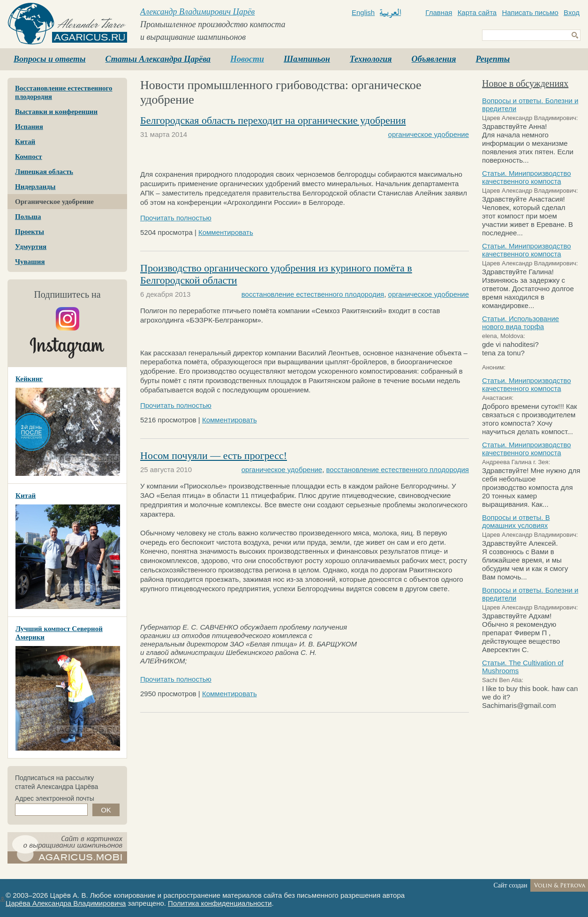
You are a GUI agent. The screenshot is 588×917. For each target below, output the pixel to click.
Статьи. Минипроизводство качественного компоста (527, 177)
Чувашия (30, 262)
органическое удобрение (429, 134)
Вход (572, 12)
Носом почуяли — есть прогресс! (214, 455)
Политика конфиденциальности (220, 903)
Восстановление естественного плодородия (64, 92)
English (363, 12)
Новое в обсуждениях (525, 83)
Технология (371, 59)
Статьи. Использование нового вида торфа (520, 323)
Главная (439, 12)
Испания (29, 127)
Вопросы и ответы (50, 59)
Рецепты (493, 59)
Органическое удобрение (54, 202)
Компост (29, 157)
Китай (25, 142)
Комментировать (226, 232)
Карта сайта (477, 12)
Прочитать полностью (176, 218)
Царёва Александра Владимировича (66, 903)
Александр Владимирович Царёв (197, 12)
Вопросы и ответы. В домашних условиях (516, 521)
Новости (247, 59)
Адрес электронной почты (55, 798)
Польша (28, 217)
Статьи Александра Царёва (158, 59)
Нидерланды (35, 187)
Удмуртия (31, 247)
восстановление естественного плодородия (313, 294)
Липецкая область (44, 172)
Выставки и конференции (56, 112)
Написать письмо (530, 12)
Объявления (434, 59)
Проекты (30, 232)
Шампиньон (307, 59)
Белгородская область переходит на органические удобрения (273, 120)
